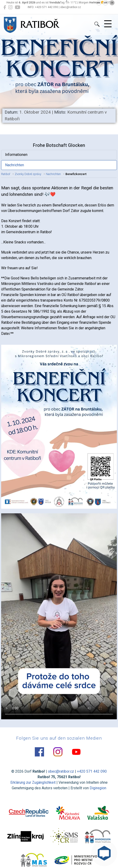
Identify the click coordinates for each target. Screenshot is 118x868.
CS (99, 3)
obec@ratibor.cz (61, 771)
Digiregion (98, 788)
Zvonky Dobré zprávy (28, 174)
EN (106, 3)
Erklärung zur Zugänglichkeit (33, 782)
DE (112, 3)
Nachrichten (15, 165)
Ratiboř (6, 174)
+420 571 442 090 (92, 771)
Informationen (16, 155)
